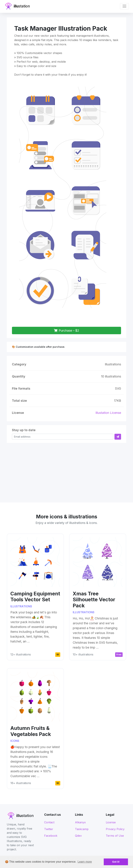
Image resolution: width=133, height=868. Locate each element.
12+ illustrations (21, 654)
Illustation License (108, 413)
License (111, 822)
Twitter (49, 829)
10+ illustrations (83, 654)
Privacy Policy (115, 829)
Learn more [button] (85, 862)
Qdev (78, 836)
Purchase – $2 (67, 330)
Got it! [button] (116, 862)
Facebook (51, 836)
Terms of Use (115, 836)
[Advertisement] (66, 471)
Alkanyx (80, 822)
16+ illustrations (21, 783)
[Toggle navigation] (124, 6)
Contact (49, 822)
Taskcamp (82, 829)
